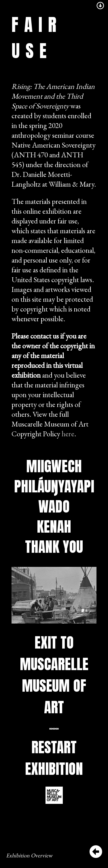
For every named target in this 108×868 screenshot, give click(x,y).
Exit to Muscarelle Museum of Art (54, 675)
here (68, 434)
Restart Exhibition (54, 758)
